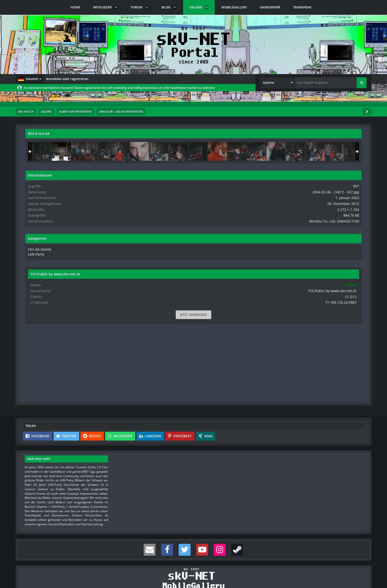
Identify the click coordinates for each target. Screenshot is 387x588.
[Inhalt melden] (269, 359)
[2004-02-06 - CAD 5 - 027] (331, 151)
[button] (30, 79)
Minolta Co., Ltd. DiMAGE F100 (339, 225)
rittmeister (55, 144)
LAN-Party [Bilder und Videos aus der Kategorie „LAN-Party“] (305, 257)
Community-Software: (193, 576)
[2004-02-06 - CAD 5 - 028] (350, 151)
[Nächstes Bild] (268, 250)
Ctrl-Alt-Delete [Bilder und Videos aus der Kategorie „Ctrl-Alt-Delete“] (308, 253)
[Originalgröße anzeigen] (267, 137)
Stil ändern (359, 566)
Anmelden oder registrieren (67, 79)
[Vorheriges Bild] (30, 250)
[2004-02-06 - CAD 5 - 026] (311, 151)
